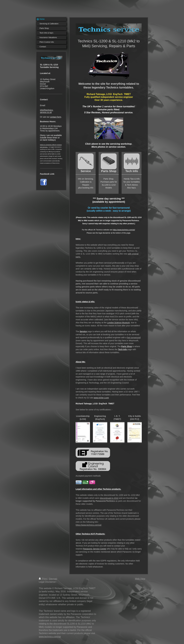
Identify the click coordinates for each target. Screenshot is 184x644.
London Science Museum (118, 323)
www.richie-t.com (101, 398)
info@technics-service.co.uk (47, 111)
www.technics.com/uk (50, 637)
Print (43, 579)
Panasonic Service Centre (95, 549)
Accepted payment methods (88, 476)
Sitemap (53, 579)
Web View (140, 579)
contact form (56, 117)
